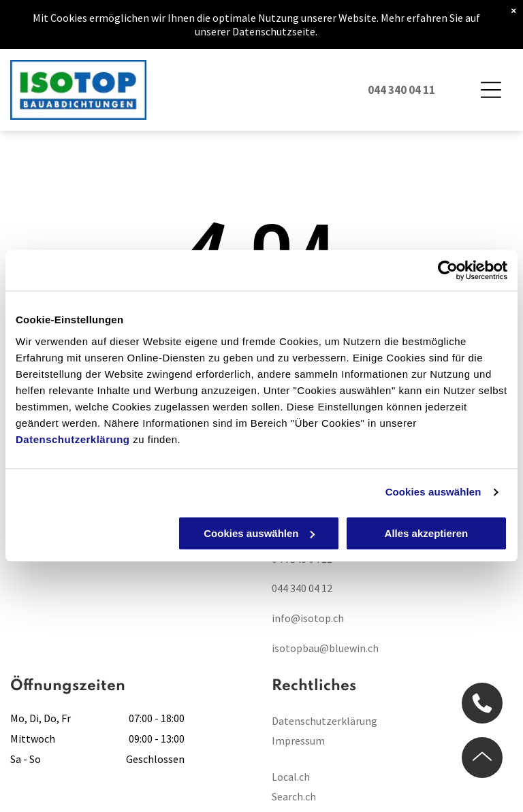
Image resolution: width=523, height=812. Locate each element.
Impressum (298, 741)
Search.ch (294, 796)
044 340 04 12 (302, 588)
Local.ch (291, 777)
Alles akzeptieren (427, 533)
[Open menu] (491, 90)
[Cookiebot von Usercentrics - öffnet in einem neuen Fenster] (448, 271)
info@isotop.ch (308, 618)
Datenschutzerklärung (73, 439)
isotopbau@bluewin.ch (325, 648)
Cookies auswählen (433, 492)
